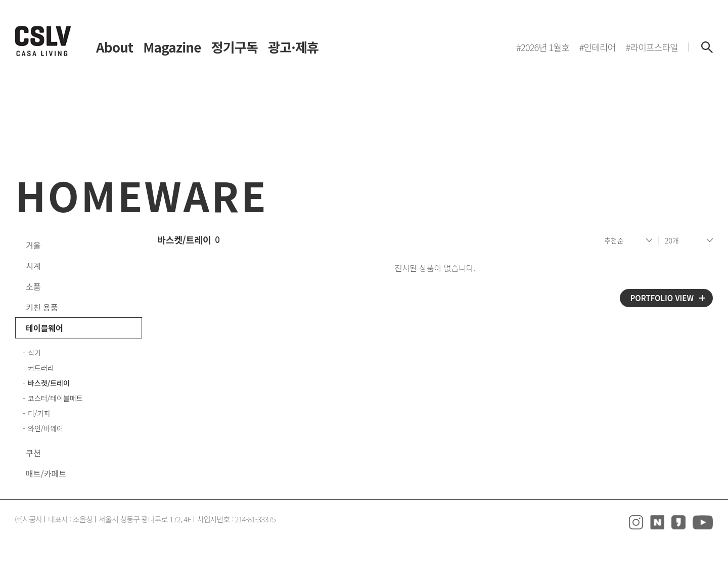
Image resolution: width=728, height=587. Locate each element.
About (115, 47)
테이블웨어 (44, 328)
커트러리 (41, 368)
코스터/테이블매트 (55, 398)
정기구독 (235, 47)
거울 (33, 245)
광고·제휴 (293, 47)
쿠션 (33, 453)
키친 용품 (42, 307)
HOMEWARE (142, 194)
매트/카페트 (46, 473)
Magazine (172, 47)
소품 (33, 286)
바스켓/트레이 (49, 383)
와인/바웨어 (45, 428)
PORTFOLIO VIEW (662, 298)
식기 (34, 353)
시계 (33, 266)
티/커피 (39, 413)
